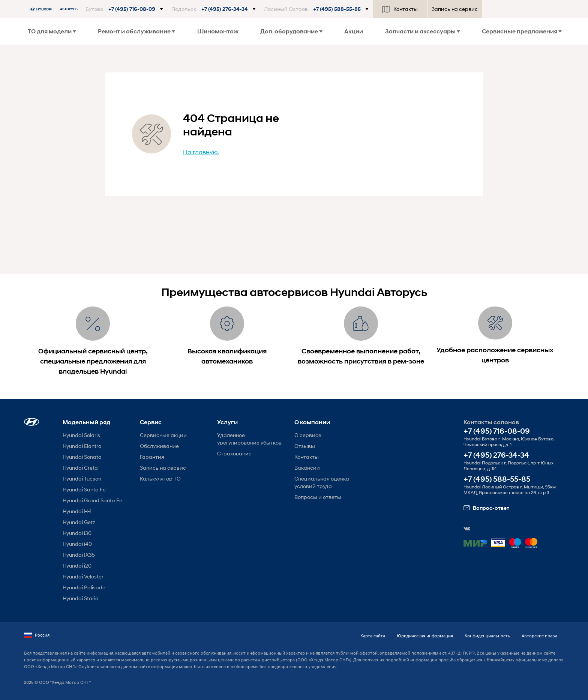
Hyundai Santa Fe (84, 489)
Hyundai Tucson (82, 478)
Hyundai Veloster (83, 576)
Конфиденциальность (487, 636)
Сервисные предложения (522, 31)
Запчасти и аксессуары (423, 31)
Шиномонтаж (218, 31)
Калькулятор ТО (160, 478)
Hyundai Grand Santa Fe (92, 500)
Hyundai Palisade (84, 587)
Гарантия (152, 457)
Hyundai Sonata (82, 457)
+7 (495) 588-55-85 (497, 479)
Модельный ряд (86, 422)
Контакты (400, 9)
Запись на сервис (455, 9)
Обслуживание (159, 446)
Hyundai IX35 (79, 555)
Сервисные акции (163, 435)
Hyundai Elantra (82, 446)
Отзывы (305, 446)
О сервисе (308, 435)
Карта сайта (373, 636)
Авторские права (539, 636)
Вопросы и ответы (318, 497)
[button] (124, 9)
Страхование (234, 453)
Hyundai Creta (80, 468)
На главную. (201, 152)
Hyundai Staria (81, 598)
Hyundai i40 (77, 544)
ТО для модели (52, 31)
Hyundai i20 (77, 566)
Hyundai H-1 (77, 511)
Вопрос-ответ (486, 508)
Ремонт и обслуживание (136, 31)
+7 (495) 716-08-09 (497, 431)
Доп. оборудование (291, 31)
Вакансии (307, 468)
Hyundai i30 (77, 533)
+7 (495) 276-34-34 (496, 455)
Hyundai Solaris (81, 435)
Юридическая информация (425, 636)
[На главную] (55, 9)
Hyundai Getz (79, 522)
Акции (354, 31)
